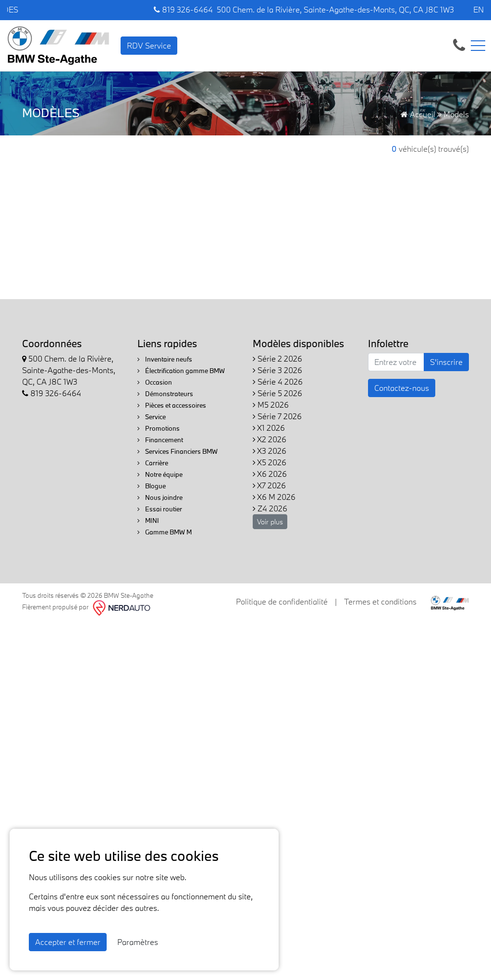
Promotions (159, 428)
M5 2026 (271, 405)
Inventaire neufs (165, 359)
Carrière (153, 463)
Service (152, 417)
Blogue (152, 486)
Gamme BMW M (165, 532)
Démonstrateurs (165, 394)
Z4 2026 (270, 508)
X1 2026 (269, 428)
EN (479, 9)
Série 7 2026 (277, 416)
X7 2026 (269, 485)
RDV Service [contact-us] (149, 45)
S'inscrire (446, 362)
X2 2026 (270, 439)
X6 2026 (270, 474)
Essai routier (160, 509)
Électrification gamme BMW (181, 371)
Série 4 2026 (278, 381)
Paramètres (138, 942)
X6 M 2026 (274, 497)
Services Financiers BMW (178, 451)
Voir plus (270, 522)
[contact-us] (459, 44)
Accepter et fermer (68, 942)
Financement (160, 440)
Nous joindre (160, 497)
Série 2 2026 (277, 358)
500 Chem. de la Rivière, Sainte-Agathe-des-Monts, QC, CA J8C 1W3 (335, 9)
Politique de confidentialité (282, 601)
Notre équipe (160, 474)
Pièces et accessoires (172, 405)
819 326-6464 (183, 9)
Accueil (418, 114)
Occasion (155, 382)
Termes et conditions (380, 601)
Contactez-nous (402, 388)
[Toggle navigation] (478, 46)
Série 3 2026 (277, 370)
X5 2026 (270, 462)
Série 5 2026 (277, 393)
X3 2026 (270, 451)
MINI (148, 520)
